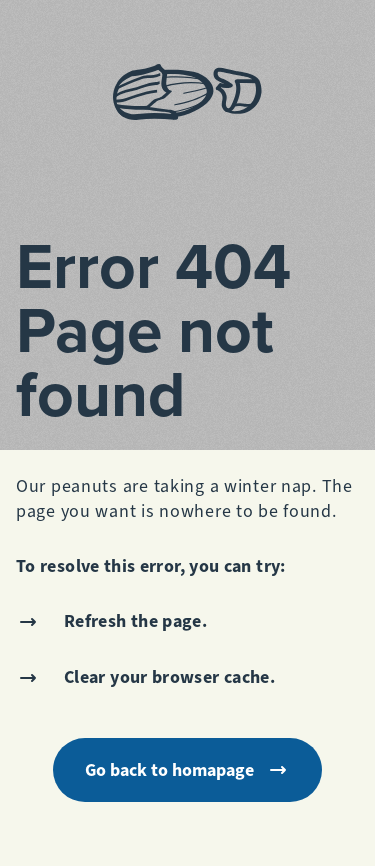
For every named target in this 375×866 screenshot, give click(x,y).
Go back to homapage (187, 770)
